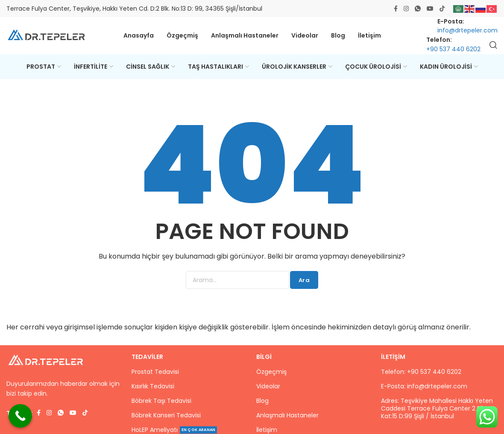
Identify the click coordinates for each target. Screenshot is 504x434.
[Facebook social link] (396, 9)
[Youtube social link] (430, 9)
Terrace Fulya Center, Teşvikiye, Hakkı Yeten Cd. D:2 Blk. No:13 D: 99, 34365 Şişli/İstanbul (134, 9)
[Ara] (493, 46)
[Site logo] (47, 36)
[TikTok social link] (442, 9)
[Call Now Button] (20, 416)
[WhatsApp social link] (418, 9)
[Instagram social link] (406, 9)
